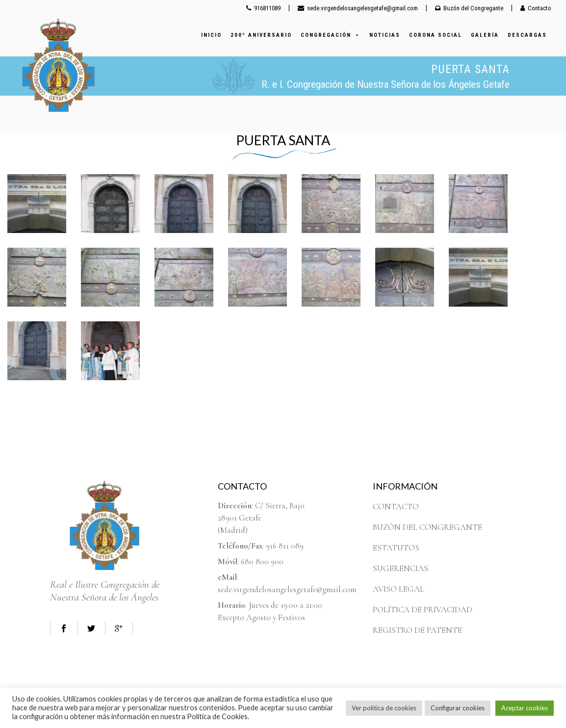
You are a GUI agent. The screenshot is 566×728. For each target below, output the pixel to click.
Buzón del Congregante (469, 8)
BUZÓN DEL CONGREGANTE (427, 527)
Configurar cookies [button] (458, 708)
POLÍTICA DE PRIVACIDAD (423, 610)
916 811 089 (285, 546)
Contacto (536, 8)
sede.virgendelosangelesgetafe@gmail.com (358, 8)
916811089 (263, 8)
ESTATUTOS (396, 548)
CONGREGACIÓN (331, 35)
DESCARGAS (527, 35)
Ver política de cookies (384, 708)
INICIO (211, 35)
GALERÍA (485, 35)
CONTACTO (396, 507)
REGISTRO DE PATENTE (417, 630)
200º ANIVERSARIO (261, 35)
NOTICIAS (385, 35)
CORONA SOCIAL (436, 35)
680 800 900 (262, 561)
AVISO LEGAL (399, 589)
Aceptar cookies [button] (525, 708)
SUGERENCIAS (400, 568)
